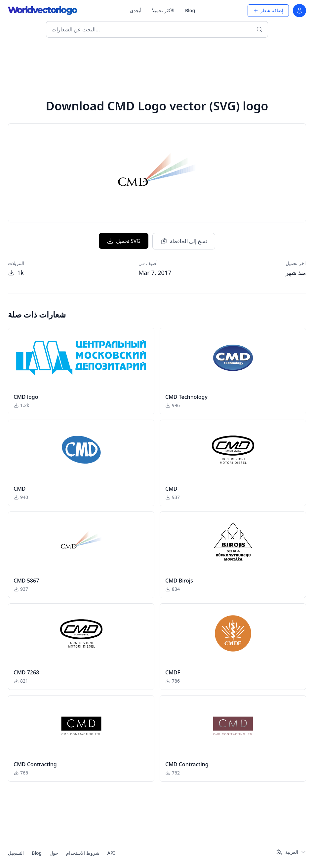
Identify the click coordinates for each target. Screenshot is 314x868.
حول (54, 853)
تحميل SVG (124, 241)
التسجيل (16, 853)
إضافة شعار (268, 10)
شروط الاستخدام (83, 853)
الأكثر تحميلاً (163, 10)
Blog (190, 10)
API (111, 853)
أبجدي (136, 10)
